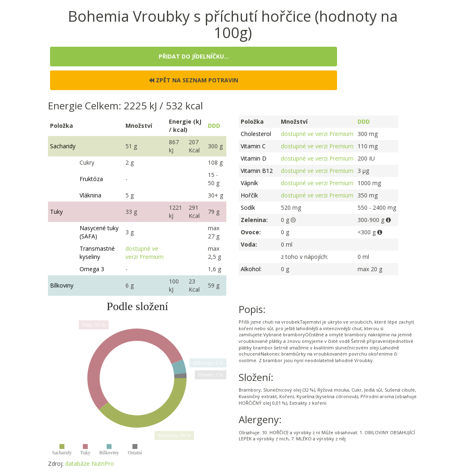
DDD (214, 126)
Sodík (248, 207)
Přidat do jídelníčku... (194, 56)
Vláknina (90, 195)
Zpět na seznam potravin (194, 80)
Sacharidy (63, 146)
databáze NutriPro (90, 464)
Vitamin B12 (257, 171)
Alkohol (251, 269)
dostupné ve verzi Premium (145, 253)
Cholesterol (256, 134)
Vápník (249, 183)
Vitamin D (254, 158)
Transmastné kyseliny (97, 253)
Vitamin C (253, 146)
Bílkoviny (62, 285)
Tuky (56, 212)
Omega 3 (92, 269)
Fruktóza (91, 179)
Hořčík (249, 195)
